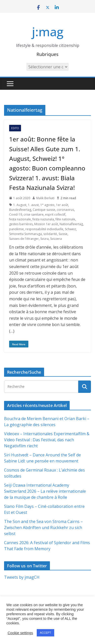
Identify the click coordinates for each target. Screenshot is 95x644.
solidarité (50, 234)
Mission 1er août (46, 224)
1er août (62, 205)
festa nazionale (20, 219)
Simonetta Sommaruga (25, 234)
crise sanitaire (34, 214)
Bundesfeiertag (20, 210)
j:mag (48, 32)
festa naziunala (43, 219)
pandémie (16, 229)
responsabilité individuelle (44, 229)
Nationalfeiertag (71, 224)
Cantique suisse (44, 210)
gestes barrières (21, 224)
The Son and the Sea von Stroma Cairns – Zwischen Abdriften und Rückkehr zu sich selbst (43, 528)
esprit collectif (55, 214)
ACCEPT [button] (45, 633)
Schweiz (70, 229)
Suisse (63, 234)
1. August (20, 205)
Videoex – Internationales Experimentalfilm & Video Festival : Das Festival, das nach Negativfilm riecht (47, 440)
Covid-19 (16, 214)
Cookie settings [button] (20, 633)
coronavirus (65, 210)
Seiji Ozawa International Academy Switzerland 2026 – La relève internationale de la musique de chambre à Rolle (45, 491)
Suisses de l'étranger (24, 239)
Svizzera (56, 239)
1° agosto (47, 205)
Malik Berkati (45, 198)
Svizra (44, 239)
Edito (15, 128)
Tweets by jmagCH (22, 577)
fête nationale (65, 219)
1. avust (33, 205)
